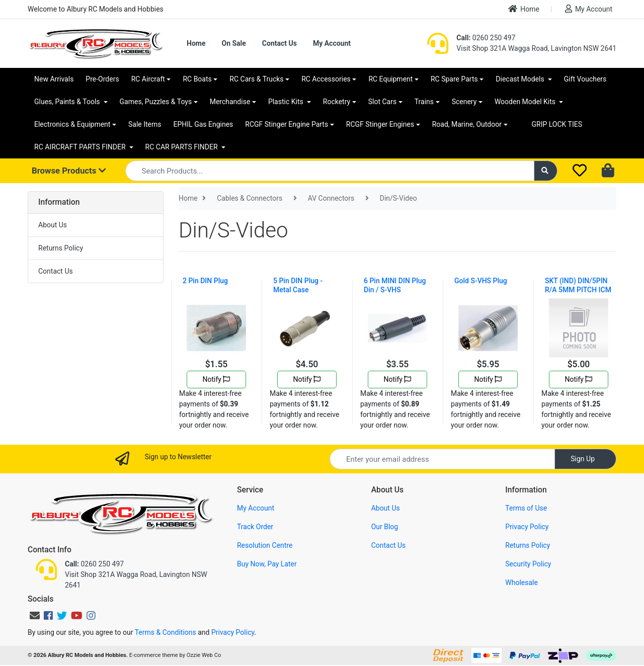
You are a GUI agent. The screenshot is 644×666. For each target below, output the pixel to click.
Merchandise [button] (230, 102)
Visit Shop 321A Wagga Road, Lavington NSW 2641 (536, 48)
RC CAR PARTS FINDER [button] (182, 147)
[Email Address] (442, 459)
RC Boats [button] (197, 79)
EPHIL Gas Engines (204, 124)
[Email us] (35, 616)
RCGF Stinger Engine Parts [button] (287, 124)
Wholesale (521, 582)
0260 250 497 (486, 38)
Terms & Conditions (166, 632)
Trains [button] (424, 102)
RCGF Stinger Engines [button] (380, 124)
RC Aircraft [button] (148, 79)
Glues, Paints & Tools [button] (68, 102)
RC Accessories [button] (326, 79)
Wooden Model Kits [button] (526, 102)
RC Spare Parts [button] (454, 79)
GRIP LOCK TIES (557, 124)
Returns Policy (61, 248)
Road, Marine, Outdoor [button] (467, 124)
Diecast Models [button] (521, 79)
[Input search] (330, 171)
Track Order (255, 527)
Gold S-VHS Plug (481, 281)
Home (524, 9)
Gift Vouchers (585, 79)
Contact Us (279, 43)
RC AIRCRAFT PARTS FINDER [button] (81, 147)
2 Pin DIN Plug (205, 281)
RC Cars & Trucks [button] (256, 79)
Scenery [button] (464, 102)
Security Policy (528, 564)
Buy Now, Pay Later (267, 564)
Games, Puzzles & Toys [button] (156, 102)
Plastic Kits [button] (287, 102)
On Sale (233, 43)
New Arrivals (54, 79)
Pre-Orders (102, 79)
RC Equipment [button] (390, 79)
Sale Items (145, 124)
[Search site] (546, 171)
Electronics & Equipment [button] (72, 124)
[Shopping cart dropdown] (609, 171)
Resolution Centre (265, 545)
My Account (589, 9)
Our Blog (385, 527)
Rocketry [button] (337, 102)
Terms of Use (526, 508)
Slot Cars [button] (382, 102)
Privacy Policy (527, 527)
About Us (53, 225)
